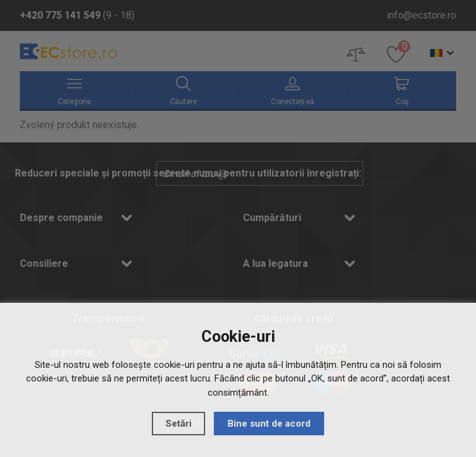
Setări (178, 424)
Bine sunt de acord (269, 424)
